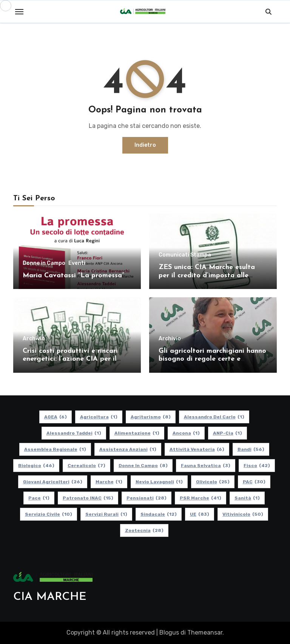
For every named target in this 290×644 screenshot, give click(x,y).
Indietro (145, 145)
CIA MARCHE (50, 597)
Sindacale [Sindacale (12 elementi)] (159, 514)
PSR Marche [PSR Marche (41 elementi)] (201, 498)
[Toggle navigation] (19, 12)
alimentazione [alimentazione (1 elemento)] (137, 433)
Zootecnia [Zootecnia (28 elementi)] (144, 530)
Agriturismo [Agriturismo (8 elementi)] (151, 417)
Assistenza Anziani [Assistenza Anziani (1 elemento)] (128, 449)
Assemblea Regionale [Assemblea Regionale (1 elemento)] (55, 449)
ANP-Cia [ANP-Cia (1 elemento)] (228, 433)
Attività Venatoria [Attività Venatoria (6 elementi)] (197, 449)
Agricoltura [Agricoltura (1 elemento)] (99, 417)
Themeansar (205, 632)
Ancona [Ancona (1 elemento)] (186, 433)
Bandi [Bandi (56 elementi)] (251, 449)
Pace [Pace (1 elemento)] (39, 498)
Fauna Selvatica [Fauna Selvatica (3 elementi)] (206, 466)
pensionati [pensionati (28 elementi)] (147, 498)
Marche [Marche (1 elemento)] (109, 482)
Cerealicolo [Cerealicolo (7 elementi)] (86, 466)
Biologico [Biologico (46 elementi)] (36, 466)
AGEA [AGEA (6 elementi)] (56, 417)
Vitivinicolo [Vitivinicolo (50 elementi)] (243, 514)
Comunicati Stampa (185, 255)
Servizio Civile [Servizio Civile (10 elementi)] (49, 514)
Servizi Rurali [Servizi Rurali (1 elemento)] (106, 514)
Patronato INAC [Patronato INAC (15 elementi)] (88, 498)
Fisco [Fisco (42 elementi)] (257, 466)
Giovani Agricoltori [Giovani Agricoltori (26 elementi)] (53, 482)
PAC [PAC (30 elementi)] (254, 482)
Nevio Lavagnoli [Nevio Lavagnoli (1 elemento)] (159, 482)
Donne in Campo (44, 263)
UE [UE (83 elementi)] (200, 514)
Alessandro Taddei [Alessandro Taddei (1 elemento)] (74, 433)
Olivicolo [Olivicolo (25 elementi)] (213, 482)
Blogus (169, 632)
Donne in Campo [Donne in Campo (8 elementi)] (143, 466)
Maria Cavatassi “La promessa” (73, 276)
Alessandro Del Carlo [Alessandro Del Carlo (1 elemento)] (214, 417)
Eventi (77, 263)
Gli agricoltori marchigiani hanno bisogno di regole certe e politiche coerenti (212, 359)
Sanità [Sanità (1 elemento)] (247, 498)
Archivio (34, 339)
